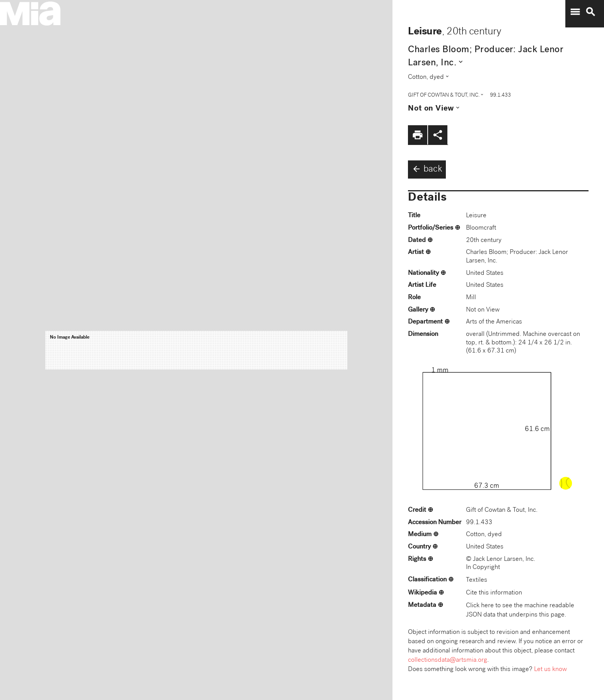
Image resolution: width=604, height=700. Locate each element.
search (590, 12)
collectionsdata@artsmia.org (448, 660)
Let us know (550, 670)
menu (575, 12)
